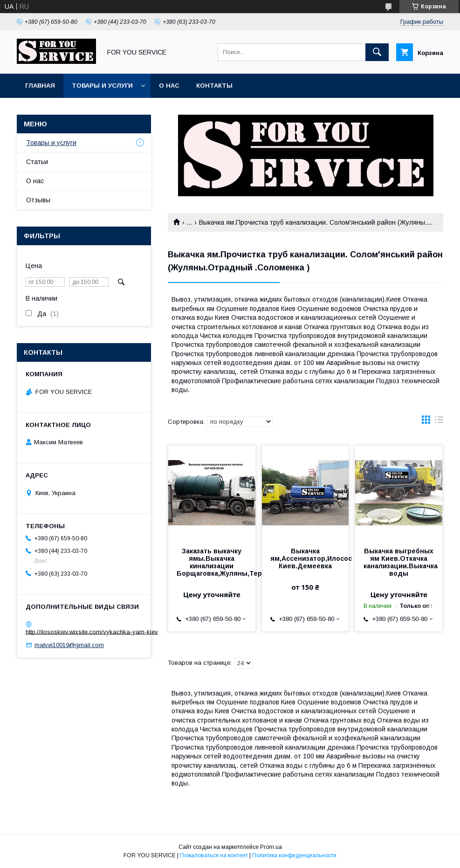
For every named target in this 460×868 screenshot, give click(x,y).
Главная (40, 86)
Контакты (214, 86)
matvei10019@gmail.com (69, 645)
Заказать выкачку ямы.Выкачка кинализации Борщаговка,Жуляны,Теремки (212, 562)
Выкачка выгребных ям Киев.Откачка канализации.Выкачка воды (399, 562)
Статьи (37, 162)
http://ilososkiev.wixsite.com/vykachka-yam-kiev (92, 631)
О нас (169, 86)
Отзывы (38, 200)
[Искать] (377, 52)
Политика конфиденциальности (294, 855)
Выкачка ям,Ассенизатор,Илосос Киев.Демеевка (306, 558)
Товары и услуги (102, 86)
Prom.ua (271, 847)
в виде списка (439, 422)
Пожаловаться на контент (214, 855)
